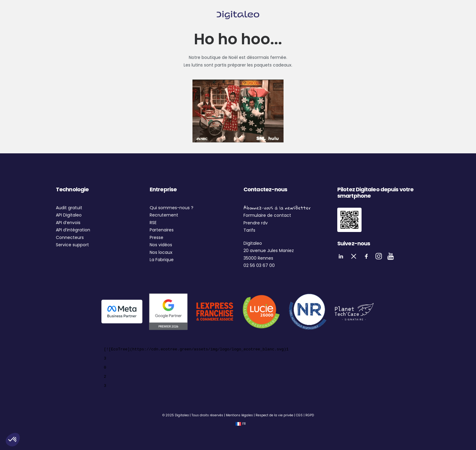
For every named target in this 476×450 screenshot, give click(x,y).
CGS (299, 415)
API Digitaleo (69, 215)
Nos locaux (161, 252)
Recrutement (164, 215)
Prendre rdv (256, 223)
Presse (156, 237)
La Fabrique (162, 260)
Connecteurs (70, 237)
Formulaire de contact (267, 215)
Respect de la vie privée (274, 415)
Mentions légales (239, 415)
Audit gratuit (69, 208)
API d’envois (68, 223)
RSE (153, 223)
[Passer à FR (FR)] (241, 424)
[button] (13, 440)
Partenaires (162, 230)
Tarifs (249, 230)
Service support (72, 245)
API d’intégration (73, 230)
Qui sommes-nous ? (172, 208)
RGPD (310, 415)
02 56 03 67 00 (259, 265)
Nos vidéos (161, 245)
